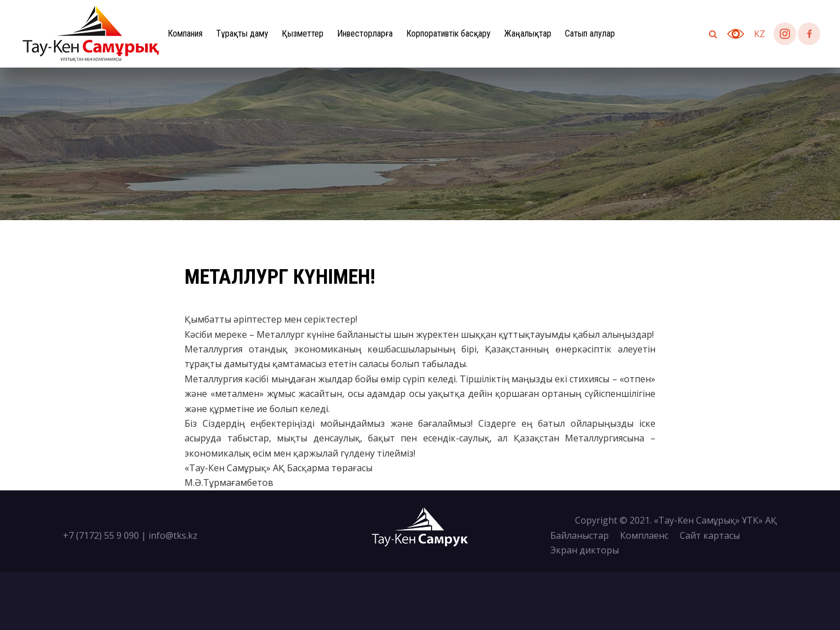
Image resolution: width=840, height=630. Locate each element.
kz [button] (760, 34)
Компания (185, 33)
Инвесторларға (365, 33)
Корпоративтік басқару (448, 33)
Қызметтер (303, 33)
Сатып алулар (590, 33)
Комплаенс (644, 535)
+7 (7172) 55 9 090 (101, 535)
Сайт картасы (710, 535)
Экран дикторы (585, 550)
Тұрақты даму (242, 33)
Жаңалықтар (528, 33)
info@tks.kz (173, 535)
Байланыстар (580, 535)
